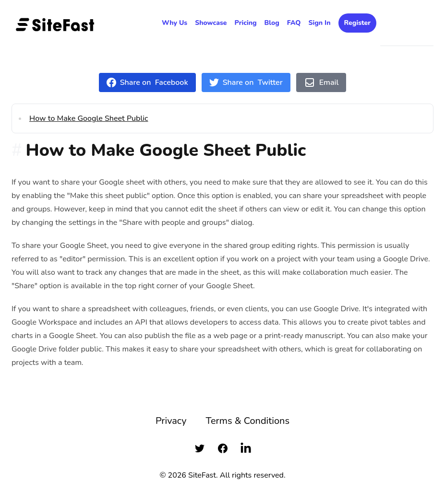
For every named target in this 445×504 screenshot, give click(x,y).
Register (357, 23)
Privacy (171, 421)
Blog (272, 23)
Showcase (211, 23)
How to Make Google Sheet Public (89, 118)
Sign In (319, 23)
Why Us (174, 23)
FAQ (294, 23)
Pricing (246, 23)
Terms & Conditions (247, 421)
